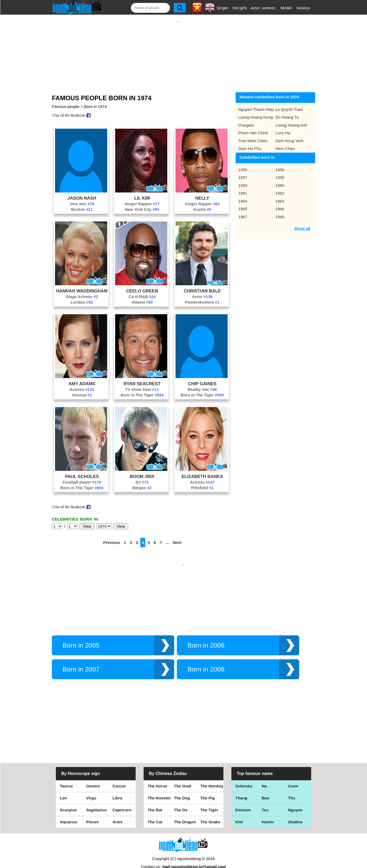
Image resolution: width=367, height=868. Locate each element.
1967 (243, 211)
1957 (243, 172)
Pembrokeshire (202, 297)
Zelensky (244, 775)
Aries (118, 811)
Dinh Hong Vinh (289, 135)
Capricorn (122, 799)
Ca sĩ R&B (142, 291)
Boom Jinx (142, 471)
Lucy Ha (283, 127)
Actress (82, 384)
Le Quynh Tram (289, 104)
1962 (280, 188)
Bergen (142, 482)
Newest (303, 8)
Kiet (239, 811)
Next (177, 537)
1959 (243, 180)
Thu (292, 787)
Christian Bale (202, 286)
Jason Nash (82, 193)
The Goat (183, 775)
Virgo (91, 787)
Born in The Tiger (142, 390)
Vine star (82, 198)
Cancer (119, 775)
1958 (280, 172)
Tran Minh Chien (253, 135)
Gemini (93, 775)
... (167, 537)
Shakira (295, 811)
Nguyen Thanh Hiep (256, 104)
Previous (112, 537)
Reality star (202, 384)
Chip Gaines (202, 378)
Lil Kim (142, 193)
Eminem (243, 799)
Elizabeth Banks (202, 471)
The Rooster (159, 787)
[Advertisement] (178, 50)
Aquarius (68, 811)
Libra (117, 787)
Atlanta (142, 297)
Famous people (66, 101)
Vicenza (82, 390)
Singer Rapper (142, 198)
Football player (82, 477)
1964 (280, 196)
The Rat (155, 799)
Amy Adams (82, 378)
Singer (222, 8)
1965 (243, 204)
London (82, 297)
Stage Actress (82, 291)
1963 (243, 196)
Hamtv (268, 811)
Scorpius (68, 799)
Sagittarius (97, 799)
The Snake (210, 811)
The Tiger (209, 799)
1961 (243, 188)
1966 (280, 204)
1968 (280, 211)
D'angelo (246, 120)
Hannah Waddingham (82, 286)
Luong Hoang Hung (256, 112)
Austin (202, 204)
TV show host (142, 384)
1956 (280, 164)
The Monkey (212, 775)
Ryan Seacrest (142, 378)
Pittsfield (202, 482)
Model (286, 8)
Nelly (202, 193)
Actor (202, 291)
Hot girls (240, 8)
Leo (63, 787)
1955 (243, 164)
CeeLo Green (142, 286)
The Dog (182, 787)
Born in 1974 (95, 101)
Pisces (93, 811)
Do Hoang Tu (287, 112)
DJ (142, 477)
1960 (280, 180)
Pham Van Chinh (253, 127)
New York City (142, 204)
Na (264, 775)
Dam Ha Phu (250, 143)
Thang (241, 787)
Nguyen (295, 799)
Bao (265, 787)
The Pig (207, 787)
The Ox (181, 799)
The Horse (157, 775)
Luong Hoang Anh (291, 120)
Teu (265, 799)
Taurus (66, 775)
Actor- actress (263, 8)
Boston (82, 204)
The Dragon (185, 811)
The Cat (155, 811)
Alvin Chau (285, 143)
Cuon (293, 775)
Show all (302, 223)
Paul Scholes (82, 471)
